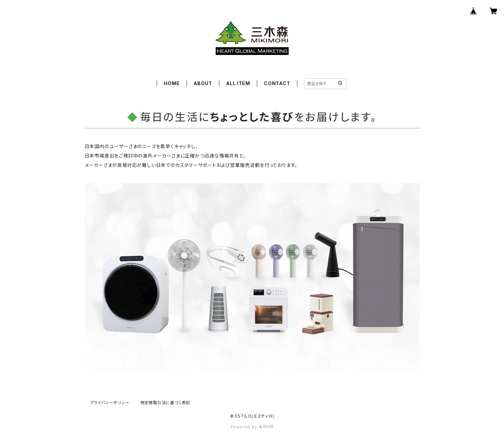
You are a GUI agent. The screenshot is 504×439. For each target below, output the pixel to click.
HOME (172, 83)
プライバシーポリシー (110, 403)
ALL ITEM (238, 83)
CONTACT (277, 83)
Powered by (252, 427)
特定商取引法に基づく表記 (165, 403)
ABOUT (203, 83)
